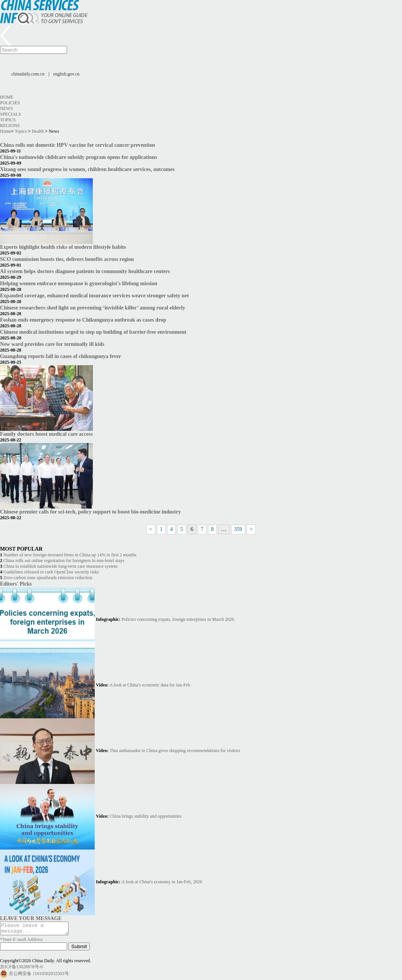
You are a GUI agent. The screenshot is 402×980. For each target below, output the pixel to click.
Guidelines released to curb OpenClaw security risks (51, 572)
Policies (10, 103)
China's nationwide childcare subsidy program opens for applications (78, 157)
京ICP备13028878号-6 (21, 969)
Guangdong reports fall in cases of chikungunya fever (61, 356)
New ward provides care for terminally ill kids (52, 344)
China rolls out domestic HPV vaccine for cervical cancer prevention (77, 145)
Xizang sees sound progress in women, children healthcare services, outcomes (87, 169)
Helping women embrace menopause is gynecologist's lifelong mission (79, 283)
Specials (10, 114)
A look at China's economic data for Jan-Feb (150, 685)
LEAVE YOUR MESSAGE (31, 918)
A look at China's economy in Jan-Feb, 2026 (162, 882)
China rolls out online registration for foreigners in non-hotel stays (64, 561)
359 (238, 529)
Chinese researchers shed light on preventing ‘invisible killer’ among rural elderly (93, 308)
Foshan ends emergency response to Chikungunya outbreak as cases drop (83, 320)
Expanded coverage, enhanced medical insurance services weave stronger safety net (94, 295)
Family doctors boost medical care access (46, 434)
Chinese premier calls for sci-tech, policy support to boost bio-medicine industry (90, 512)
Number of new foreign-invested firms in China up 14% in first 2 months (70, 555)
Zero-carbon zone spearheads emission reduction (48, 578)
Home (7, 97)
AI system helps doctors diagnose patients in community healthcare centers (85, 271)
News (6, 108)
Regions (10, 126)
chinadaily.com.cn (28, 74)
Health (38, 131)
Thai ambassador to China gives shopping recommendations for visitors (175, 751)
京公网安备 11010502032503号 (39, 976)
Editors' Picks (16, 584)
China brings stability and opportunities (146, 816)
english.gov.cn (66, 74)
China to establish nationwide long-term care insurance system (60, 566)
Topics (8, 120)
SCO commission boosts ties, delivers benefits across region (67, 259)
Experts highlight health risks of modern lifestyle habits (63, 247)
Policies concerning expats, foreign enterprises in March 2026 (178, 619)
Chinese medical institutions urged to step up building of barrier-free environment (93, 332)
